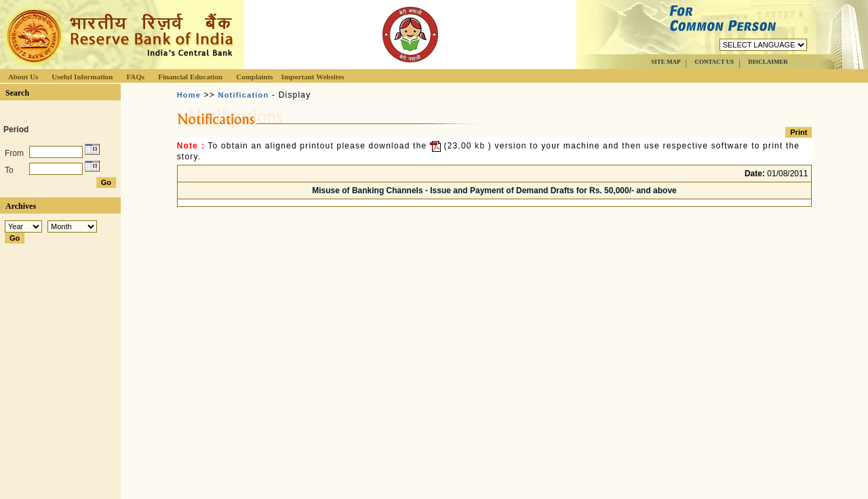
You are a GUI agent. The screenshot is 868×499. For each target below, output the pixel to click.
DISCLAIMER (768, 62)
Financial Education (190, 77)
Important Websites (313, 77)
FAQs (135, 77)
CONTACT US (714, 62)
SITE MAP (666, 62)
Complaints (254, 77)
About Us (23, 77)
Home (189, 95)
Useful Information (82, 77)
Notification (244, 95)
